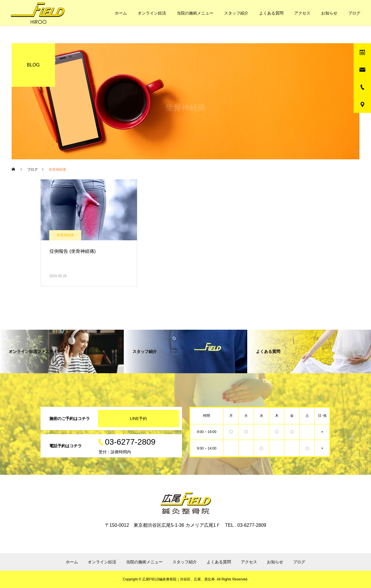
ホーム (121, 13)
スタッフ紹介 (236, 13)
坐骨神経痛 (65, 235)
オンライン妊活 (152, 13)
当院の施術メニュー (195, 13)
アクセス (302, 13)
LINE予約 (138, 419)
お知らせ (329, 13)
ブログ (354, 13)
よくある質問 (271, 13)
